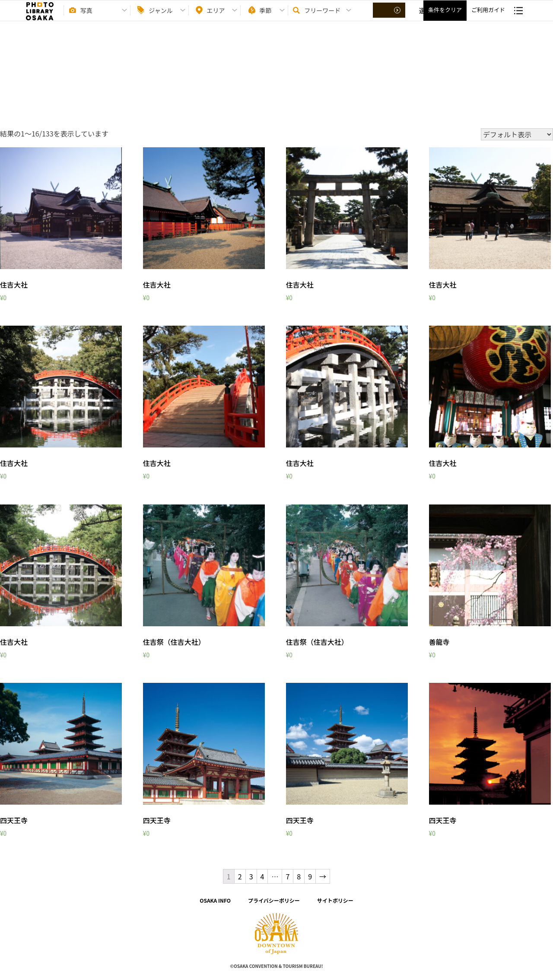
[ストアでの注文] (517, 134)
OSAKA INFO (215, 900)
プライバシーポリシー (274, 900)
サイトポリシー (335, 900)
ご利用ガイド (488, 17)
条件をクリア (445, 17)
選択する (390, 18)
